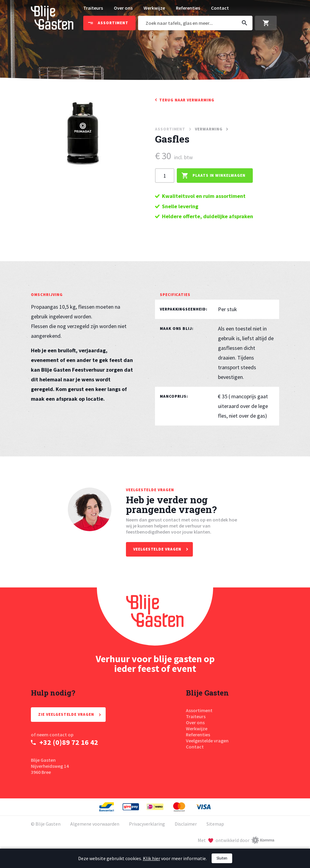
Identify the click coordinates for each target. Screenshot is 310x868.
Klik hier (152, 858)
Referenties (188, 8)
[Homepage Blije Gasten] (155, 616)
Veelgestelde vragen (207, 741)
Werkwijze (154, 8)
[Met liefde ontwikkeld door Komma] (236, 840)
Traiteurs (93, 8)
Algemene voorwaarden (95, 824)
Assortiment (199, 710)
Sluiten (222, 858)
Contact (220, 8)
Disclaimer (186, 824)
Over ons (123, 8)
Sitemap (215, 824)
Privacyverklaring (147, 824)
